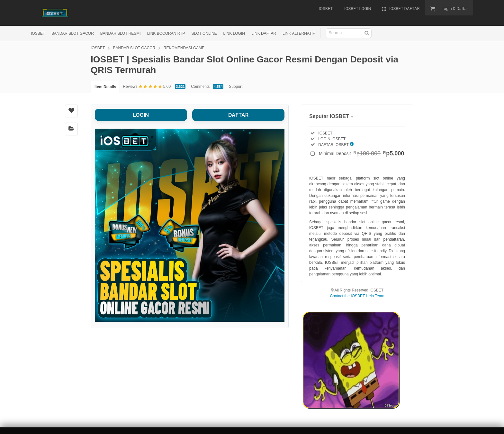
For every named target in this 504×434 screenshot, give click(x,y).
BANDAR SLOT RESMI (121, 33)
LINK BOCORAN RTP (166, 33)
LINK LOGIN (234, 33)
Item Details (105, 87)
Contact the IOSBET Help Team (357, 296)
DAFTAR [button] (238, 115)
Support (236, 87)
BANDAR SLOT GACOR (73, 33)
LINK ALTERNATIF (299, 33)
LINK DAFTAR (264, 33)
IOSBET (38, 33)
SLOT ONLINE (204, 33)
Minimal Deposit (361, 153)
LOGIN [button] (141, 115)
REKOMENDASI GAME (184, 48)
